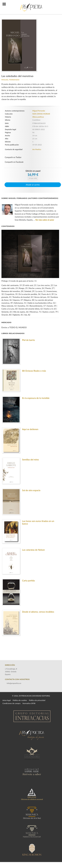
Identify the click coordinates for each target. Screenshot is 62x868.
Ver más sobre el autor (45, 220)
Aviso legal (7, 700)
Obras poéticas (38, 117)
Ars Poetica (37, 149)
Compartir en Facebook (14, 162)
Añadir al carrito (33, 185)
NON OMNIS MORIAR (41, 114)
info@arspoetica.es (14, 683)
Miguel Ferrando (10, 80)
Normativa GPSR (29, 703)
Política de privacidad (37, 700)
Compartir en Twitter (13, 157)
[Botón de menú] (5, 4)
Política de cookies (20, 700)
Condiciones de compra (11, 703)
